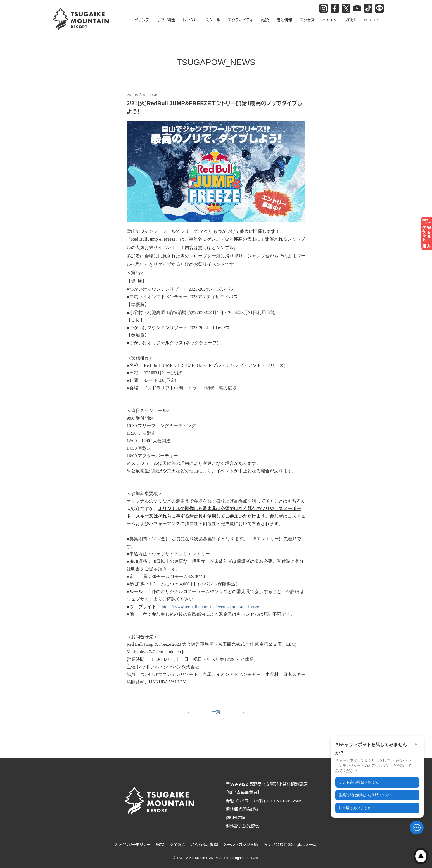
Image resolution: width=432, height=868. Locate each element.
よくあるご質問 (204, 845)
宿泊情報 (284, 20)
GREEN (329, 20)
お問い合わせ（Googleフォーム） (294, 845)
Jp (365, 20)
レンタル (190, 20)
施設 (265, 20)
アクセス (307, 20)
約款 (158, 845)
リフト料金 (166, 20)
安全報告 (176, 845)
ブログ (350, 20)
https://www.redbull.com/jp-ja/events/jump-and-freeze (210, 607)
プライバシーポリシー (129, 845)
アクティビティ (241, 20)
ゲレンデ (142, 20)
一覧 (216, 712)
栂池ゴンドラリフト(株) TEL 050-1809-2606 (269, 801)
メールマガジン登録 (242, 845)
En (376, 20)
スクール (213, 20)
